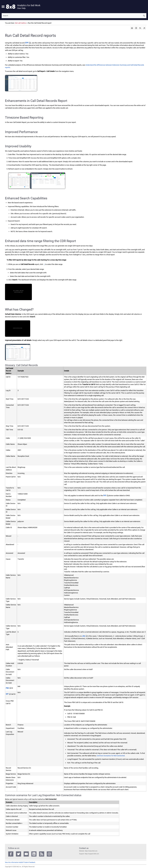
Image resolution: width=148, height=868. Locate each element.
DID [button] (106, 495)
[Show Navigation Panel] (3, 7)
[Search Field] (74, 16)
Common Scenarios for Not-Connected (111, 756)
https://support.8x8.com (92, 854)
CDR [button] (28, 43)
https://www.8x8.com (91, 851)
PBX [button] (8, 688)
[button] (144, 16)
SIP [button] (8, 694)
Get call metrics (21, 23)
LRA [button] (85, 636)
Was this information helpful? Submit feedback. (20, 862)
